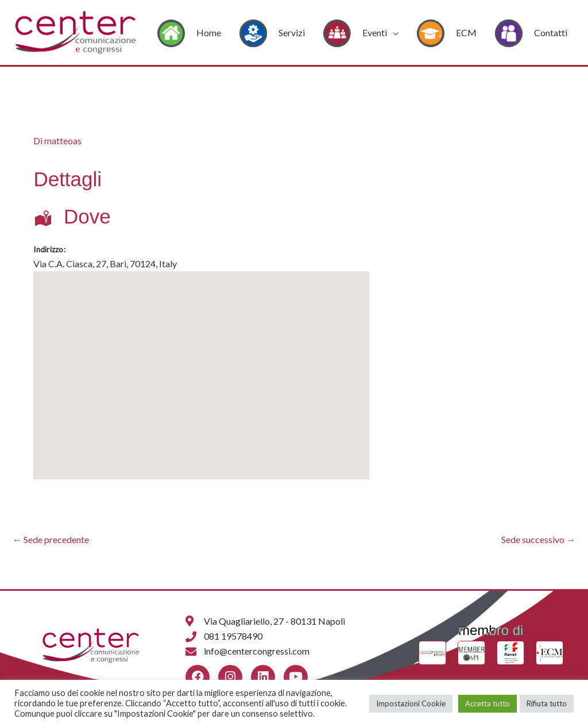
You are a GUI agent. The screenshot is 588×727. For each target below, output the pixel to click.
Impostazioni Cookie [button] (411, 703)
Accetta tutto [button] (488, 703)
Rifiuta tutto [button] (547, 703)
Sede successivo (538, 539)
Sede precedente (51, 539)
